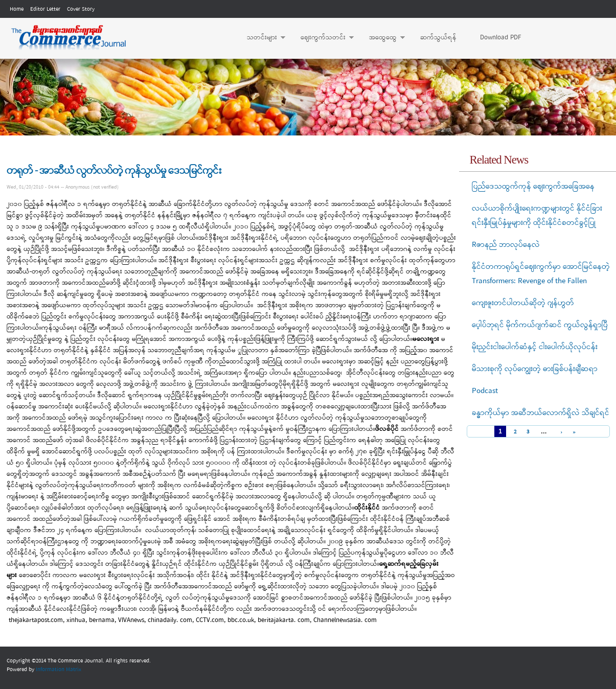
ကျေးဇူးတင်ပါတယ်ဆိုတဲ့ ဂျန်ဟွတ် (523, 303)
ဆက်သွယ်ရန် (438, 38)
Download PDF (500, 38)
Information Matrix (59, 670)
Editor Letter (45, 9)
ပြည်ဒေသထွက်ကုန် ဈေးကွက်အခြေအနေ (533, 187)
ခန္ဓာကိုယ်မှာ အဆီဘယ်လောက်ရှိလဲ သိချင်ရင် (541, 413)
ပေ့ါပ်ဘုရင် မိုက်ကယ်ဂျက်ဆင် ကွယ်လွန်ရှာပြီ (540, 325)
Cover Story (81, 9)
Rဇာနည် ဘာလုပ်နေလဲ (506, 245)
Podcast (485, 391)
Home (17, 9)
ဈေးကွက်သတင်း (322, 38)
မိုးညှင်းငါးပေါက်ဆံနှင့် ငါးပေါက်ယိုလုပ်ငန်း (535, 347)
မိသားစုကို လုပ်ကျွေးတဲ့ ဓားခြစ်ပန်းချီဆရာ (535, 369)
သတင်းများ (261, 38)
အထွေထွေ (382, 38)
